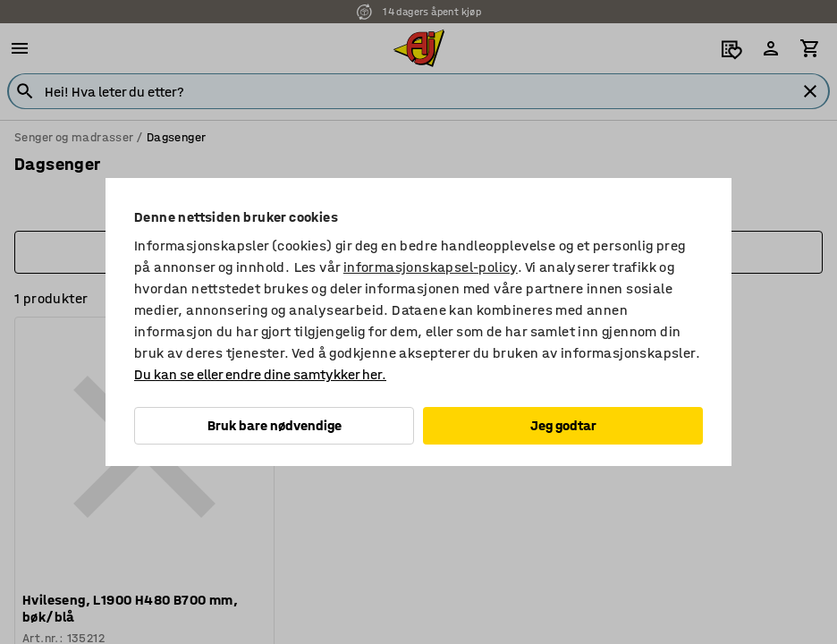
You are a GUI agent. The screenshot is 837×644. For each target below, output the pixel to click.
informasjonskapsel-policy (431, 267)
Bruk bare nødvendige (275, 425)
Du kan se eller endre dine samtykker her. (260, 374)
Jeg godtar (563, 425)
